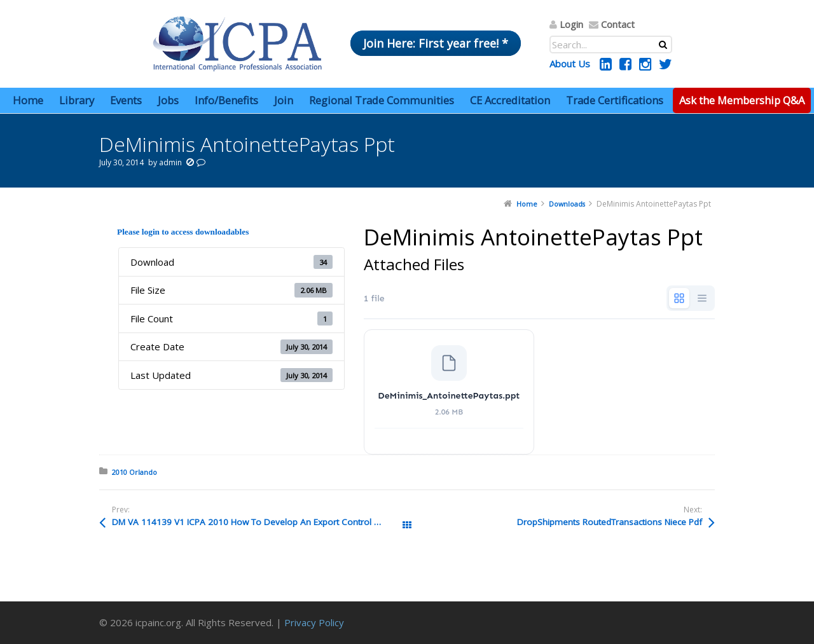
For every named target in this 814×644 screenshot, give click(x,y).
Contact (618, 24)
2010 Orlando (135, 472)
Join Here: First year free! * (436, 43)
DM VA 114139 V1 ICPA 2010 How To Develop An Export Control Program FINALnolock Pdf (259, 522)
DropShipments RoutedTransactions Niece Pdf (610, 522)
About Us (570, 64)
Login (571, 24)
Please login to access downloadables (183, 232)
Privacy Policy (314, 622)
